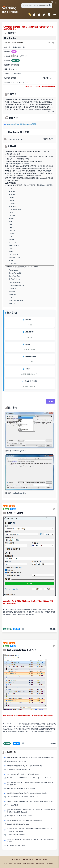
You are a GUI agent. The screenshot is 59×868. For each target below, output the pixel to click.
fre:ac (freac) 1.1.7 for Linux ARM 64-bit (20, 816)
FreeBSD (12, 230)
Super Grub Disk (14, 276)
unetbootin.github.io (19, 451)
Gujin (11, 297)
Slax (10, 222)
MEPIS (11, 251)
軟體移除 (53, 743)
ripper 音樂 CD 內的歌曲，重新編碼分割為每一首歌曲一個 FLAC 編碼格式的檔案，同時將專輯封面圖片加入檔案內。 (31, 811)
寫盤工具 (53, 629)
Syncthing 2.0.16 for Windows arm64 (19, 770)
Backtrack (12, 288)
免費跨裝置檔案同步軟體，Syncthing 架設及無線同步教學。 (25, 766)
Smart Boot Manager (16, 300)
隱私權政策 (28, 860)
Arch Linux (13, 206)
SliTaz (11, 212)
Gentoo (12, 248)
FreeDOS (12, 303)
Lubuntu (12, 197)
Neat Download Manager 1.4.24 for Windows (21, 789)
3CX (10, 236)
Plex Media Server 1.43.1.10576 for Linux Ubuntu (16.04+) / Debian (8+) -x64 (31, 778)
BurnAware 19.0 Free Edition (16, 845)
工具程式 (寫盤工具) (18, 47)
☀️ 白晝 (51, 2)
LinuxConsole (14, 254)
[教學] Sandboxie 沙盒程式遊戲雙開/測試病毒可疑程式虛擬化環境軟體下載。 (30, 758)
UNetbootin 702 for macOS (16, 139)
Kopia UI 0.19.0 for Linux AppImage (18, 824)
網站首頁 (16, 860)
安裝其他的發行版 (46, 185)
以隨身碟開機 (47, 171)
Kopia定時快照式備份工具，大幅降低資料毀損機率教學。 (24, 820)
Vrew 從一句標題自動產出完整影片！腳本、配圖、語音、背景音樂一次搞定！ (31, 801)
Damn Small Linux (15, 209)
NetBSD (12, 233)
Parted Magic (14, 270)
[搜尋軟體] (37, 6)
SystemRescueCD (15, 273)
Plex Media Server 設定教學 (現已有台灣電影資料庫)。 (24, 774)
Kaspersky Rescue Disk (17, 285)
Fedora (11, 240)
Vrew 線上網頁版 (13, 805)
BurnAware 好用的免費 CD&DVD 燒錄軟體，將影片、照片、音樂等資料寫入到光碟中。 (31, 841)
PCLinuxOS (13, 243)
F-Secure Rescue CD (16, 282)
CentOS (12, 227)
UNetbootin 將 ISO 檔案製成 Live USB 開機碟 (22, 124)
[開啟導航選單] (56, 3)
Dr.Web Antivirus (15, 279)
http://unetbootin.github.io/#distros (17, 164)
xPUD (11, 260)
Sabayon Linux (14, 245)
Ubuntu (11, 189)
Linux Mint (13, 216)
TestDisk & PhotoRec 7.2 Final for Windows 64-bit (23, 797)
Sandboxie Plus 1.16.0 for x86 (17, 761)
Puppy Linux (13, 263)
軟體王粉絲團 (42, 860)
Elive (11, 224)
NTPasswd (13, 295)
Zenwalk (12, 219)
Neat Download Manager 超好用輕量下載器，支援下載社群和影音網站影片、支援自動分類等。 (31, 784)
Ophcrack (12, 291)
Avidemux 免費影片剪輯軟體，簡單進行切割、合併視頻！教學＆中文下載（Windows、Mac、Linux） (29, 830)
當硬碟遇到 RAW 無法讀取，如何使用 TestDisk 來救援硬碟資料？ (27, 793)
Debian (11, 200)
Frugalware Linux (15, 257)
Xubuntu (12, 194)
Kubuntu (12, 192)
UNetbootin (16, 74)
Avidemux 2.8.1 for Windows (16, 835)
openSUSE (13, 203)
